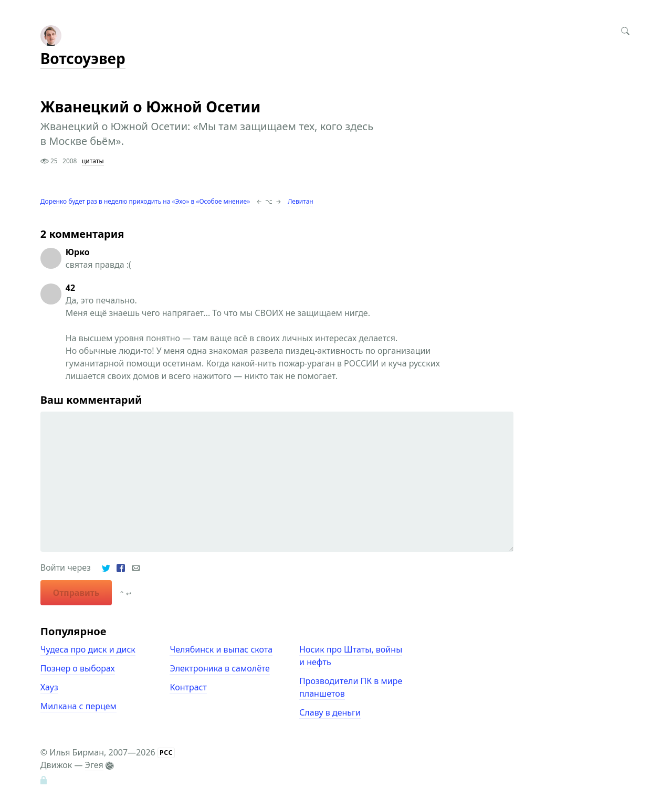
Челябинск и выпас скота (221, 649)
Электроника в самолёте (219, 668)
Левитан (301, 201)
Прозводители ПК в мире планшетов (351, 687)
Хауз (49, 687)
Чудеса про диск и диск (88, 649)
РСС (166, 753)
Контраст (188, 687)
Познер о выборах (78, 668)
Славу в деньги (330, 712)
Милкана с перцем (78, 706)
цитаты (93, 161)
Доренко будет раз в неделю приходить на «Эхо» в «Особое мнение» (145, 201)
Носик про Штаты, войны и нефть (351, 656)
